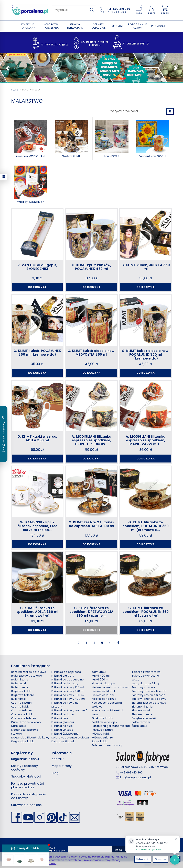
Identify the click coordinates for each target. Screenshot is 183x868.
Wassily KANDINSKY (31, 202)
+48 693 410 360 (131, 773)
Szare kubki (100, 741)
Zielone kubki (141, 710)
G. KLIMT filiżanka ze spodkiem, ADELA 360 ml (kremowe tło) (37, 612)
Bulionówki (18, 699)
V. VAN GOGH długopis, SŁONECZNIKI (37, 267)
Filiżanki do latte (63, 714)
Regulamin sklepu (25, 759)
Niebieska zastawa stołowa (110, 687)
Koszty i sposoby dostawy (25, 768)
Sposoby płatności (26, 776)
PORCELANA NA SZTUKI (138, 26)
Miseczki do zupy (103, 683)
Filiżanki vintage (62, 730)
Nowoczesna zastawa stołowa (107, 705)
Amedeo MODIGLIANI (30, 156)
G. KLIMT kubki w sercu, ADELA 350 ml (37, 438)
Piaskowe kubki (102, 718)
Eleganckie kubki (23, 741)
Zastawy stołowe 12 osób (149, 691)
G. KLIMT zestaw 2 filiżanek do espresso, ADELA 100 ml (91, 524)
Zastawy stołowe (143, 687)
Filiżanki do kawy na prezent (65, 705)
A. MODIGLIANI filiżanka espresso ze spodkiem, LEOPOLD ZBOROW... (91, 440)
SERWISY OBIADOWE (99, 26)
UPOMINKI (118, 26)
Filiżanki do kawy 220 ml (68, 691)
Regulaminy (22, 753)
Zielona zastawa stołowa (149, 703)
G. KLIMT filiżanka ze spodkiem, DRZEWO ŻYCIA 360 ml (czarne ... (92, 612)
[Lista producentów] (137, 111)
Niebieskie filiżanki (104, 691)
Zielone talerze (142, 714)
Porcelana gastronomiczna (111, 726)
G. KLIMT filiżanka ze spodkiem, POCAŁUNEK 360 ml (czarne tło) (146, 612)
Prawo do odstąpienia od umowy (29, 796)
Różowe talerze (102, 738)
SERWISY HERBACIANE (75, 26)
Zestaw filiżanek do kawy (149, 699)
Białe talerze (20, 687)
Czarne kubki (20, 707)
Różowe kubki (101, 734)
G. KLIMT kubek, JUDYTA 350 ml (146, 267)
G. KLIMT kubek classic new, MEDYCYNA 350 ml (91, 353)
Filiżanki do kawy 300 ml (68, 695)
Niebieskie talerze (104, 699)
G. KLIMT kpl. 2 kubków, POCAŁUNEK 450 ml (91, 267)
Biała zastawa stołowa (27, 676)
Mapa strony (62, 766)
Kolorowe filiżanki (63, 741)
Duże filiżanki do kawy (26, 722)
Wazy (136, 680)
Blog (55, 773)
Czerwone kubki (22, 714)
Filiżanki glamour (63, 722)
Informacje (62, 753)
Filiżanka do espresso (66, 672)
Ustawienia (143, 859)
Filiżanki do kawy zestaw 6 (69, 710)
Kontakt (58, 759)
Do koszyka (37, 287)
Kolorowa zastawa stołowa (70, 738)
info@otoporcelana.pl (136, 778)
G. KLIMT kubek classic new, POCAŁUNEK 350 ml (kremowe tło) (146, 355)
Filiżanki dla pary (63, 676)
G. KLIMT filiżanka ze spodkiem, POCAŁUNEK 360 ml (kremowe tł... (146, 526)
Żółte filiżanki (141, 722)
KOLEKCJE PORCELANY (27, 26)
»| (118, 643)
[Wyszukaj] (92, 10)
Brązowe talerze (23, 695)
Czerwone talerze (24, 718)
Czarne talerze (22, 710)
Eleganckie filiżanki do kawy (30, 738)
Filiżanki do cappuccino (67, 680)
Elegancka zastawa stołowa (25, 732)
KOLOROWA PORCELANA (51, 26)
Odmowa (160, 859)
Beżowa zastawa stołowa (29, 672)
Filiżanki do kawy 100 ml (68, 687)
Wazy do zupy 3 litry (146, 683)
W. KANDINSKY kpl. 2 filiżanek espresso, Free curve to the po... (37, 526)
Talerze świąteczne (145, 676)
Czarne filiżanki (22, 703)
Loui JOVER (112, 156)
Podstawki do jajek (104, 722)
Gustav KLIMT (71, 156)
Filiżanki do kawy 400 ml (68, 699)
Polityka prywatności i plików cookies (28, 785)
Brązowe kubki (21, 691)
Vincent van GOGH (153, 156)
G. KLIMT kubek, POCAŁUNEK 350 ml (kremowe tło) (37, 353)
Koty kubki (99, 672)
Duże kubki (19, 726)
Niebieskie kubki (103, 695)
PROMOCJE (159, 26)
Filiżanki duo (60, 718)
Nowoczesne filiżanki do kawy (108, 712)
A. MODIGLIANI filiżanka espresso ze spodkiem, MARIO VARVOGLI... (146, 440)
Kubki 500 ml (101, 680)
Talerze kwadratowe (146, 672)
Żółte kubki (139, 726)
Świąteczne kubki (144, 718)
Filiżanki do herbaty (65, 683)
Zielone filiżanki (142, 707)
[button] (7, 68)
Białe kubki (19, 683)
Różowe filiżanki (102, 730)
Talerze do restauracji (107, 745)
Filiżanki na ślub (62, 726)
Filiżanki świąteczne (65, 734)
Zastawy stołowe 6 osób (149, 695)
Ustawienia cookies (26, 805)
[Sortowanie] (170, 111)
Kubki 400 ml (101, 676)
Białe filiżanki (20, 680)
